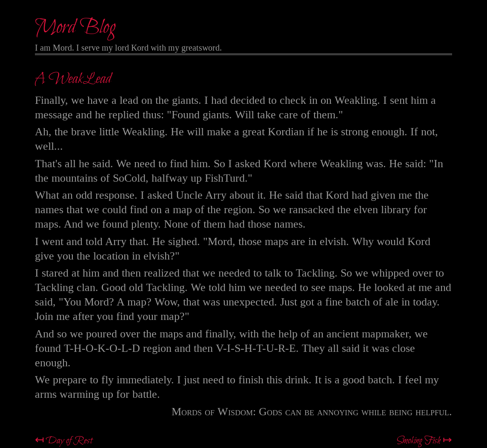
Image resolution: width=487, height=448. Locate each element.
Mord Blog (75, 28)
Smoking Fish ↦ (425, 441)
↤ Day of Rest (64, 441)
